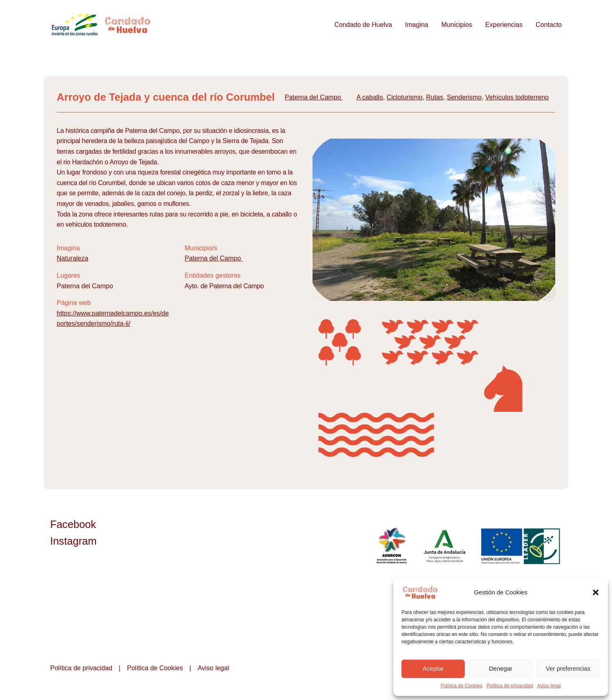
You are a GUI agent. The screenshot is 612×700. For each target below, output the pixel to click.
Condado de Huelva (363, 25)
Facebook (73, 524)
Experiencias (504, 25)
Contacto (549, 25)
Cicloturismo (404, 97)
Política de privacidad (510, 686)
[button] (596, 592)
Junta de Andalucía (445, 546)
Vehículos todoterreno (517, 97)
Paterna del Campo (314, 97)
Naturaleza (72, 258)
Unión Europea (521, 546)
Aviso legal (549, 686)
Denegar (501, 668)
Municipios (457, 25)
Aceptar (433, 668)
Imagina (417, 25)
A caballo (370, 97)
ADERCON (391, 546)
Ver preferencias (568, 668)
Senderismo (464, 97)
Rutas (435, 97)
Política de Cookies (462, 686)
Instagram (73, 541)
